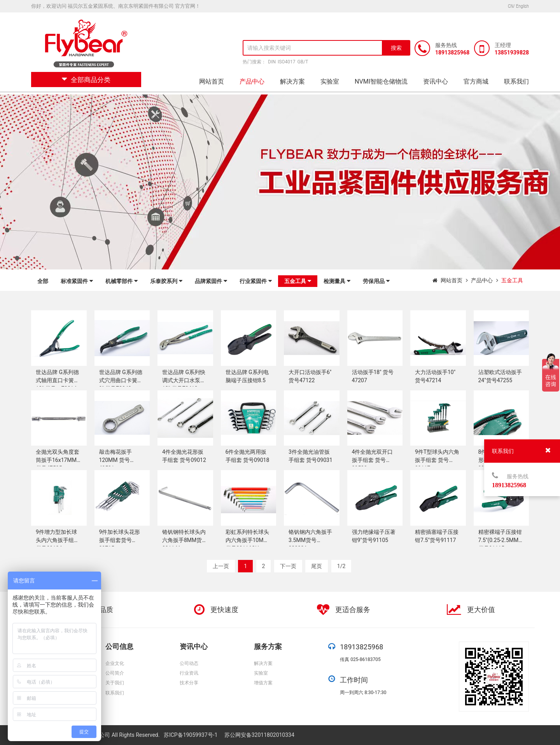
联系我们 (516, 81)
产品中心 (252, 81)
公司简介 (115, 673)
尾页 (317, 566)
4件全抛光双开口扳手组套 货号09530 (373, 460)
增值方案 (263, 683)
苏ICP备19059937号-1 (191, 735)
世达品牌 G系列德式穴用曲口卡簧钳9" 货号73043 (121, 380)
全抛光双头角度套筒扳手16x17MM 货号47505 (58, 460)
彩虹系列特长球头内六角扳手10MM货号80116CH (247, 540)
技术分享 (189, 683)
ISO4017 (287, 62)
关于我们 (115, 683)
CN (511, 6)
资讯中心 (436, 81)
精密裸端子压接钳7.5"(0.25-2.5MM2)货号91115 (501, 540)
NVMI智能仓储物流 (381, 81)
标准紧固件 (77, 281)
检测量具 (337, 281)
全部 (43, 281)
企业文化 (115, 663)
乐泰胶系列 (166, 281)
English (522, 6)
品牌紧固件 (211, 281)
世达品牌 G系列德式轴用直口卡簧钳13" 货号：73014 (58, 380)
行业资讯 (189, 673)
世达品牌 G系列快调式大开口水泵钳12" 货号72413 (184, 380)
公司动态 (189, 663)
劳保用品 (376, 281)
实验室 (330, 81)
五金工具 (298, 281)
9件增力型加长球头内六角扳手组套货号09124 (58, 540)
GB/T (303, 62)
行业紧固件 (256, 281)
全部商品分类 (86, 80)
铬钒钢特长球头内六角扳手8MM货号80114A (185, 540)
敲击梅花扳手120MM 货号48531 (115, 460)
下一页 (288, 566)
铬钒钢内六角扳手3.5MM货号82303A (310, 540)
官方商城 (476, 81)
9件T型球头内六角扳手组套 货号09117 (437, 460)
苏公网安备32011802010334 (259, 735)
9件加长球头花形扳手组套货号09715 (120, 540)
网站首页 (212, 81)
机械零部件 (122, 281)
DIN (272, 62)
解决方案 (292, 81)
